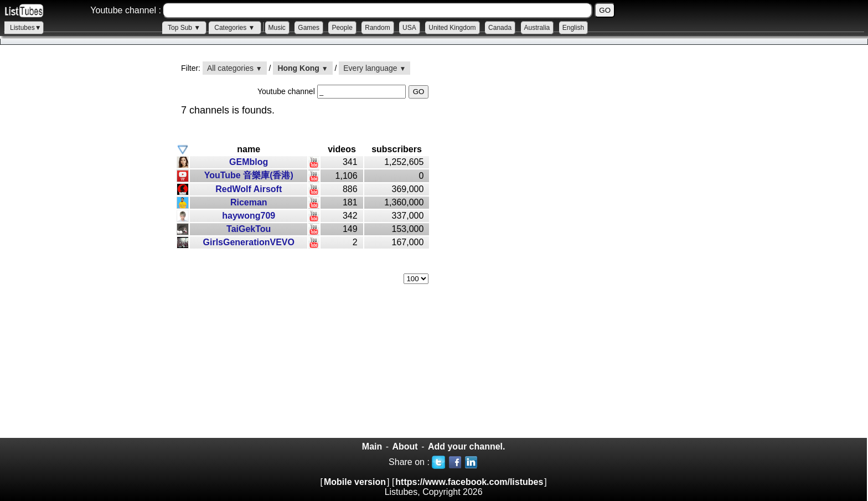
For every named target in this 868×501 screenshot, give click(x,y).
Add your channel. (467, 446)
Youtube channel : (126, 10)
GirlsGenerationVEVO (249, 242)
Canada (500, 28)
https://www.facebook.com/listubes (469, 482)
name (249, 149)
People (342, 28)
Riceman (249, 202)
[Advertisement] (83, 250)
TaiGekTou (249, 229)
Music (277, 28)
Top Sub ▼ (184, 28)
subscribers (397, 149)
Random (377, 28)
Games (309, 28)
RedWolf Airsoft (249, 189)
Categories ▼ (234, 28)
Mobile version (355, 482)
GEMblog (249, 162)
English (573, 28)
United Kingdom (452, 28)
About (405, 446)
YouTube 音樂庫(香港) (249, 175)
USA (409, 28)
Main (372, 446)
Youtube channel (287, 91)
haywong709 (249, 216)
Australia (537, 28)
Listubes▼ (26, 28)
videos (342, 149)
